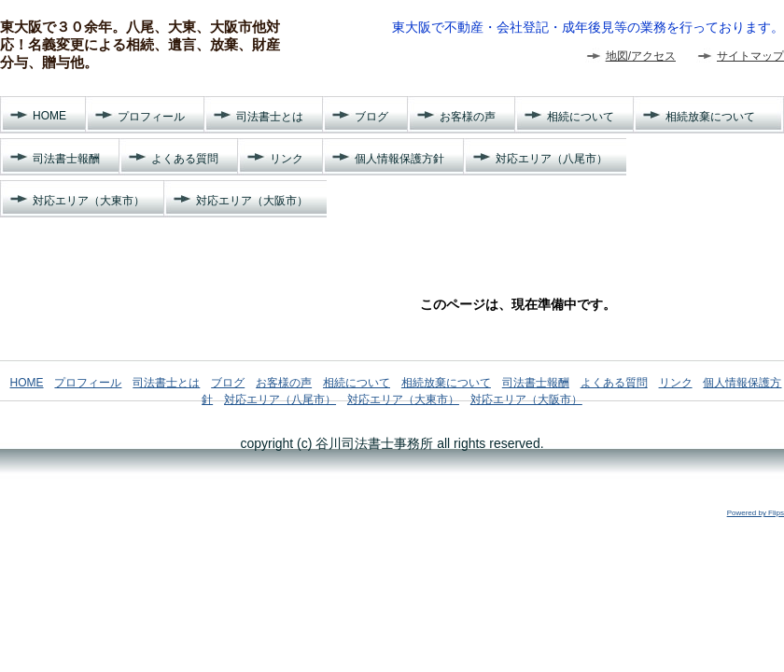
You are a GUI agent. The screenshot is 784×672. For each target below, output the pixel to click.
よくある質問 (185, 159)
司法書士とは (270, 117)
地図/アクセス (641, 56)
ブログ (371, 117)
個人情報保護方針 (399, 159)
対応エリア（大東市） (89, 201)
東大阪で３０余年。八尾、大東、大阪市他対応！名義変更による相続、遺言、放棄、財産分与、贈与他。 (140, 45)
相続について (581, 117)
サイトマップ (750, 56)
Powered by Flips (756, 513)
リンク (287, 159)
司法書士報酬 (66, 159)
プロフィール (151, 117)
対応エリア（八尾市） (552, 159)
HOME (49, 116)
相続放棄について (710, 117)
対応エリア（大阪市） (252, 201)
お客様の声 (468, 117)
